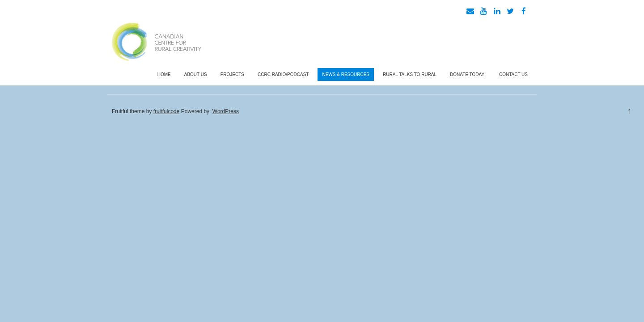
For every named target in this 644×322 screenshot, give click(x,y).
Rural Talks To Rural (410, 74)
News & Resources (346, 74)
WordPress (226, 111)
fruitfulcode (167, 111)
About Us (196, 74)
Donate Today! (468, 74)
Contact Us (513, 74)
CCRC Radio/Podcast (283, 74)
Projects (232, 74)
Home (164, 74)
